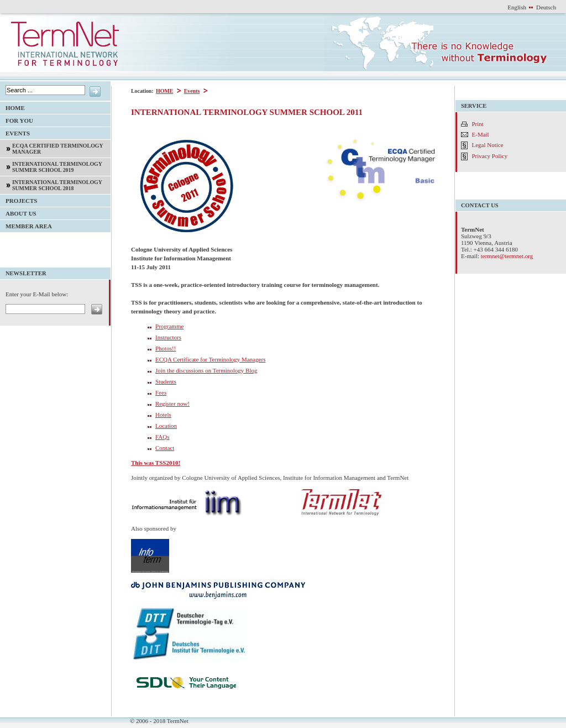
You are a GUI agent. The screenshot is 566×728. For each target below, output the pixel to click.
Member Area (26, 225)
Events (192, 91)
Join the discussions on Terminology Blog (206, 370)
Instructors (168, 337)
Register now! (172, 404)
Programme (169, 326)
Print (478, 124)
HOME (164, 91)
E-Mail (481, 134)
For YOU (17, 119)
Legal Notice (488, 145)
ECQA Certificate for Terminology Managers (210, 359)
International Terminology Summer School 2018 (51, 184)
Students (166, 381)
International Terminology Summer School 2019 (51, 166)
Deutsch (546, 7)
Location (166, 426)
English (517, 7)
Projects (19, 199)
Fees (161, 392)
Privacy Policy (490, 156)
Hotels (163, 415)
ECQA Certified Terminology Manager (52, 147)
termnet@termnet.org (507, 256)
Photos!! (166, 348)
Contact (165, 448)
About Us (18, 212)
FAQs (162, 437)
